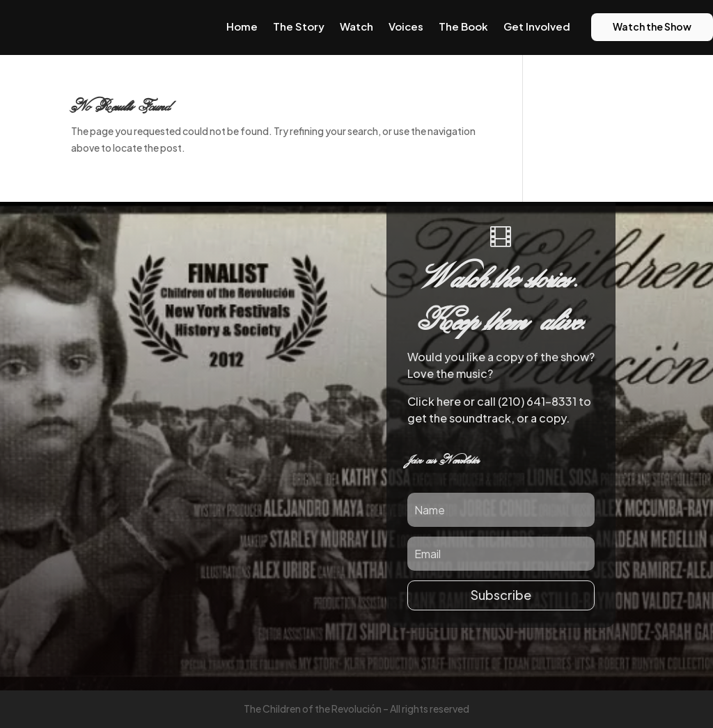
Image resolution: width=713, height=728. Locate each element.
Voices (406, 26)
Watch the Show (652, 26)
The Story (299, 26)
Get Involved (537, 26)
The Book (463, 26)
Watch (356, 26)
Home (242, 26)
